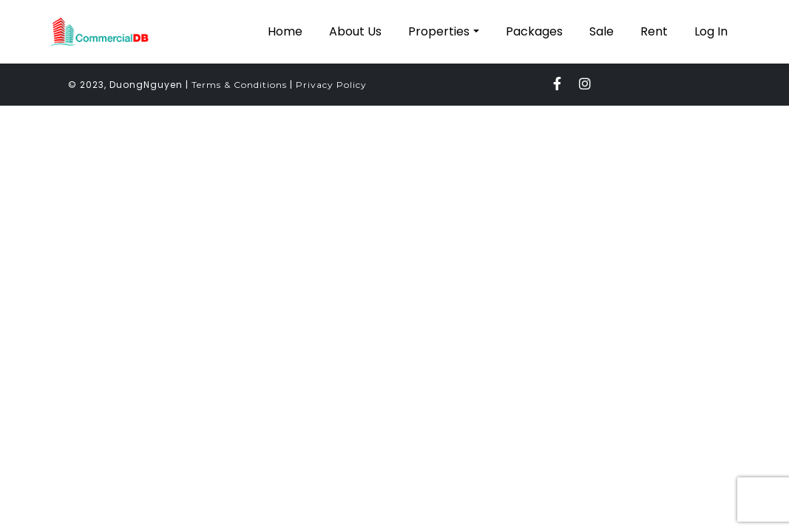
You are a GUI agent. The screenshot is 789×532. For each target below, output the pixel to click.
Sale (602, 31)
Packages (534, 31)
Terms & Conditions (239, 85)
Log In (711, 31)
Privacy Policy (331, 85)
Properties (439, 31)
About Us (355, 31)
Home (285, 31)
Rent (654, 31)
